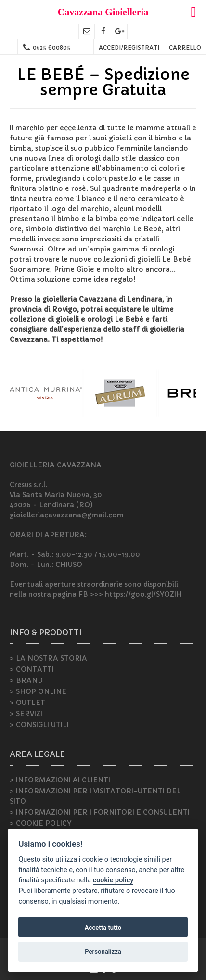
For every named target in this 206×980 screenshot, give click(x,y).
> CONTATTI (32, 669)
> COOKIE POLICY (40, 823)
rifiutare (112, 891)
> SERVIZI (26, 714)
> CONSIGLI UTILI (39, 725)
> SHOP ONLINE (38, 691)
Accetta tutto (103, 927)
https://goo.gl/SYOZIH (143, 594)
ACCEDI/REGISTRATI (129, 47)
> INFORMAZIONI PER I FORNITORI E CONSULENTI (100, 812)
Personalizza (103, 951)
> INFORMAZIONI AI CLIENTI (60, 780)
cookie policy (113, 880)
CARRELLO (185, 47)
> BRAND (26, 680)
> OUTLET (27, 703)
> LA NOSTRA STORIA (48, 658)
